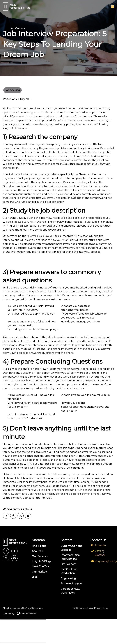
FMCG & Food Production (69, 571)
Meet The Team (42, 567)
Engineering (68, 578)
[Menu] (113, 7)
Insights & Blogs (41, 561)
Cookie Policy (86, 608)
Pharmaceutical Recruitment (71, 557)
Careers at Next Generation (70, 591)
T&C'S (76, 608)
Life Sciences (68, 564)
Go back (20, 28)
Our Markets (40, 572)
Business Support (72, 584)
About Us (38, 551)
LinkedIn (100, 545)
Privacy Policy (101, 608)
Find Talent (39, 546)
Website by (21, 614)
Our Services (40, 556)
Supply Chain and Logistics (72, 548)
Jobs (35, 577)
